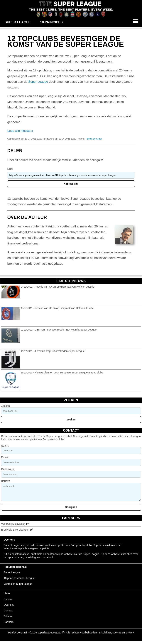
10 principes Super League (19, 578)
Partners (9, 622)
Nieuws (8, 599)
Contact (8, 611)
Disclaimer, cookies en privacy (116, 633)
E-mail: (5, 457)
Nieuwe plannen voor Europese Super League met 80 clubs (69, 373)
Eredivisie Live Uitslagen (15, 530)
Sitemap (8, 616)
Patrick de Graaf (94, 139)
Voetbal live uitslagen (13, 524)
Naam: (5, 446)
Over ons (9, 605)
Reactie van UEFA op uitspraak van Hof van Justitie (64, 308)
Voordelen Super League (18, 584)
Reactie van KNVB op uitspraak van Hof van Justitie (64, 287)
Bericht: (5, 481)
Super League (38, 82)
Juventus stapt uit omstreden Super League (60, 351)
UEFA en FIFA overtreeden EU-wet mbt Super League (66, 330)
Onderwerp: (8, 469)
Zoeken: (6, 406)
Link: (10, 169)
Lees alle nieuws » (20, 131)
